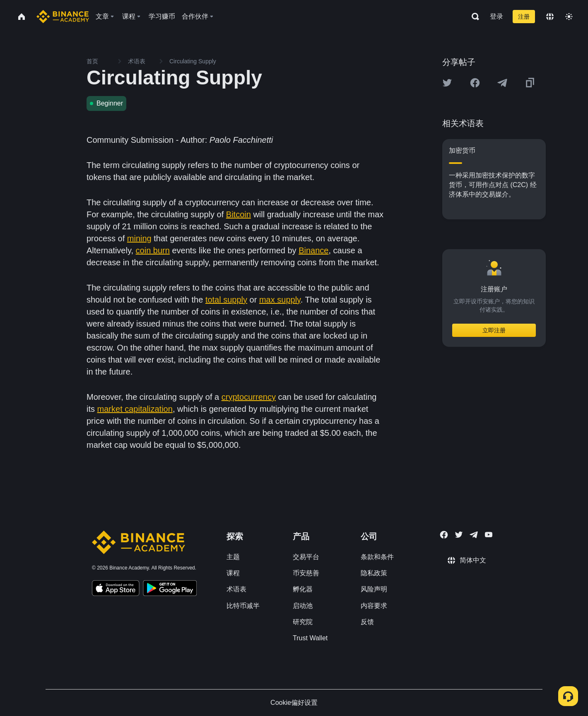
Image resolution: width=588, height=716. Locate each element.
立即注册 (494, 330)
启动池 (303, 606)
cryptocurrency (249, 397)
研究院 (303, 622)
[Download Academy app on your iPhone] (116, 589)
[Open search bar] (473, 17)
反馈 (367, 622)
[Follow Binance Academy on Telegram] (474, 535)
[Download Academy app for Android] (170, 589)
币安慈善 (306, 573)
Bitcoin (239, 214)
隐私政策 (374, 573)
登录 (496, 16)
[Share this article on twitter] (447, 83)
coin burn (153, 250)
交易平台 (306, 557)
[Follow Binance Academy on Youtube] (489, 535)
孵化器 (303, 589)
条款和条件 (377, 557)
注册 (524, 17)
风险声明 (374, 589)
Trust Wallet (310, 638)
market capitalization (135, 409)
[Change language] (550, 17)
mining (139, 238)
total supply (226, 300)
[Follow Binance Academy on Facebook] (444, 535)
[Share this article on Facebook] (475, 83)
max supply (280, 300)
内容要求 (374, 606)
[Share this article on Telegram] (502, 83)
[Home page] (63, 17)
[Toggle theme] (569, 17)
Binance (313, 250)
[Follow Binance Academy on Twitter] (459, 535)
